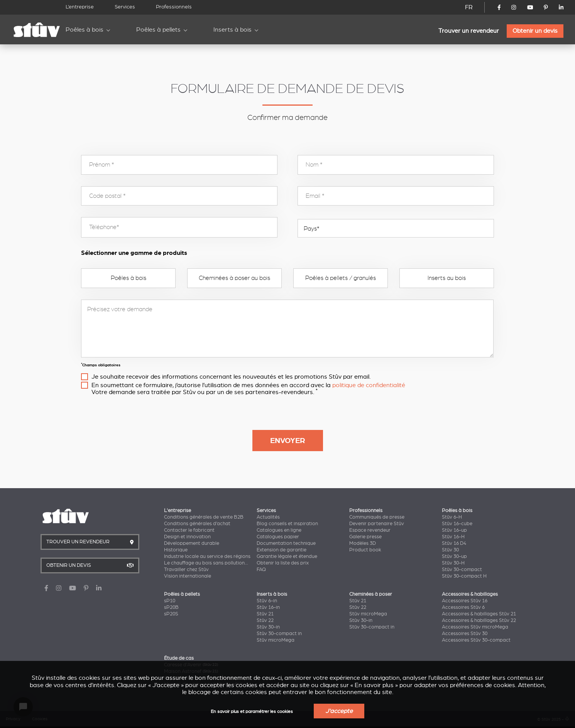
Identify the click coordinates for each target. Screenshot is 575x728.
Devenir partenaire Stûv (377, 524)
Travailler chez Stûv (186, 570)
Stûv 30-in (268, 627)
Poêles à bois (85, 30)
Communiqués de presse (377, 517)
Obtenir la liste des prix (283, 563)
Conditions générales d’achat (197, 524)
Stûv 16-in (268, 607)
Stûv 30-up (454, 556)
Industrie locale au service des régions (207, 556)
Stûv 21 (265, 614)
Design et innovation (187, 537)
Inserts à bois (233, 30)
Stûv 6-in (267, 601)
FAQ (261, 570)
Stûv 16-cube (457, 524)
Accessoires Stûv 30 (465, 634)
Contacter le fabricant (189, 530)
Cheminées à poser (371, 594)
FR (469, 7)
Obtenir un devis (535, 31)
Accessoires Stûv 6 (463, 607)
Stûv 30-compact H (464, 576)
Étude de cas (179, 658)
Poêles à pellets (158, 30)
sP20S (171, 614)
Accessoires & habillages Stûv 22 (479, 620)
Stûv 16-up (454, 530)
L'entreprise (178, 511)
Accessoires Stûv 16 (465, 601)
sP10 (170, 601)
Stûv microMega (276, 640)
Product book (365, 550)
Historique (176, 550)
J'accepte (339, 711)
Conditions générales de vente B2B (204, 517)
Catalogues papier (278, 537)
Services (125, 7)
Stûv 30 (450, 550)
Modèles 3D (363, 543)
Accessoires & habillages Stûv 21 (479, 614)
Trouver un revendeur (469, 31)
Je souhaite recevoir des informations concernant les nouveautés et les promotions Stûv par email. (231, 377)
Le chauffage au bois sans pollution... (206, 563)
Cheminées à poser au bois (234, 278)
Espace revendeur (370, 530)
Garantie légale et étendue (287, 556)
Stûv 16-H (453, 537)
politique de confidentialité (369, 385)
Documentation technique (286, 543)
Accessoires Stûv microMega (475, 627)
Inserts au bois (447, 278)
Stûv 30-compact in (279, 634)
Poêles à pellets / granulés (341, 278)
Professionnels (174, 7)
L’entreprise (80, 7)
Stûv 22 (265, 620)
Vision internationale (188, 576)
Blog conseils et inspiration (287, 524)
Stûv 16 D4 (454, 543)
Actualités (268, 517)
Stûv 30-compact (462, 570)
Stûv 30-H (453, 563)
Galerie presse (365, 537)
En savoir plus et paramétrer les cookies (252, 712)
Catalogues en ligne (279, 530)
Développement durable (192, 543)
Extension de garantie (282, 550)
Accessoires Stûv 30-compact (476, 640)
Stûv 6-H (452, 517)
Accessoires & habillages (470, 594)
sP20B (171, 607)
